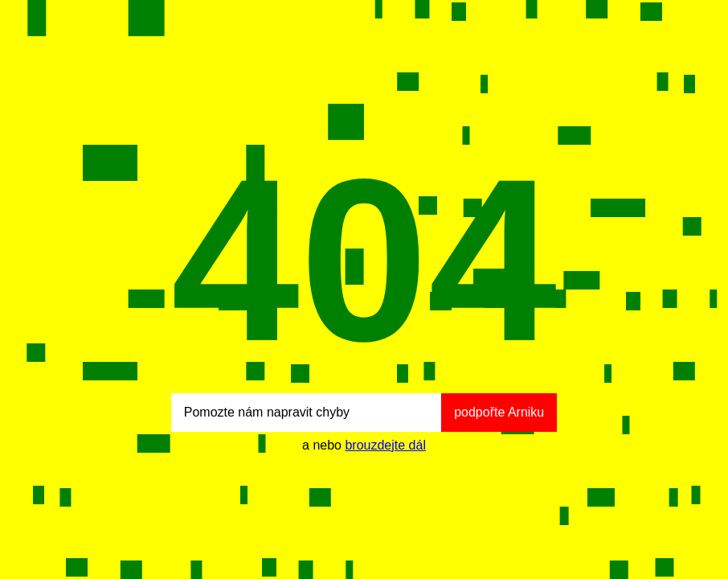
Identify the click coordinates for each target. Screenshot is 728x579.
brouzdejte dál (385, 445)
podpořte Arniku (499, 412)
